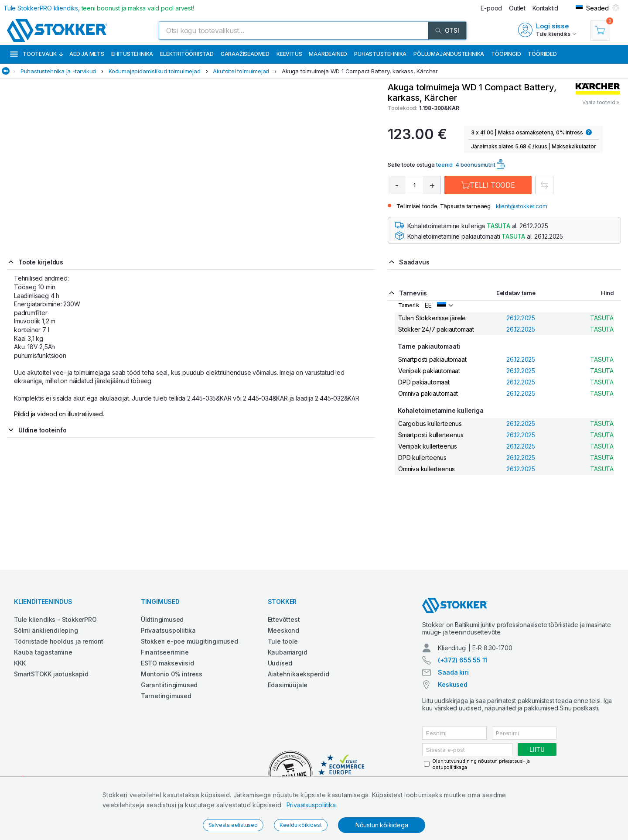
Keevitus (289, 54)
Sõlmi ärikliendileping (46, 630)
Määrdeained (328, 54)
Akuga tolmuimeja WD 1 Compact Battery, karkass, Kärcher (360, 71)
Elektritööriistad (187, 54)
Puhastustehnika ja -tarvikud (58, 71)
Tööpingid (506, 54)
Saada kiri (453, 672)
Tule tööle (283, 641)
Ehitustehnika (132, 54)
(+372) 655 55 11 (462, 660)
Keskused (452, 684)
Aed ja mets (87, 54)
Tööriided (542, 54)
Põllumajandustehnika (449, 54)
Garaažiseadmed (245, 54)
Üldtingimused (162, 619)
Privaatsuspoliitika (311, 805)
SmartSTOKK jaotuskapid (51, 674)
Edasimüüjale (288, 685)
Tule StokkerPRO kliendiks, (99, 8)
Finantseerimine (165, 652)
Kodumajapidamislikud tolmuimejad (155, 71)
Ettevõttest (284, 619)
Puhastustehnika (380, 54)
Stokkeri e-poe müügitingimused (189, 641)
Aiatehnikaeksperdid (299, 674)
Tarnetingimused (166, 696)
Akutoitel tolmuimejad (241, 71)
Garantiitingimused (169, 685)
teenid (444, 165)
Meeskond (283, 630)
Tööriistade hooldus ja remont (59, 641)
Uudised (280, 663)
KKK (20, 663)
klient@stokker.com (521, 206)
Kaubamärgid (288, 652)
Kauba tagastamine (43, 652)
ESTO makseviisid (167, 663)
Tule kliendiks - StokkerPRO (55, 619)
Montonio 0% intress (172, 674)
